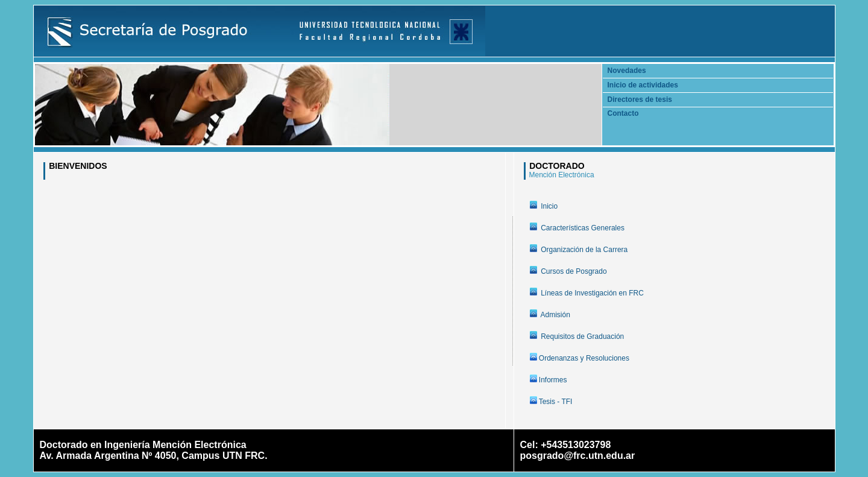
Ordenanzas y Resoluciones (584, 358)
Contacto (623, 113)
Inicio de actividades (643, 85)
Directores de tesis (640, 100)
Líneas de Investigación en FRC (592, 293)
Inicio (549, 206)
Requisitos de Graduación (582, 336)
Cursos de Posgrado (575, 271)
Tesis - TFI (557, 402)
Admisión (555, 315)
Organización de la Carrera (585, 250)
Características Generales (583, 228)
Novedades (627, 71)
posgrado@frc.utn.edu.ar (578, 456)
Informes (553, 380)
